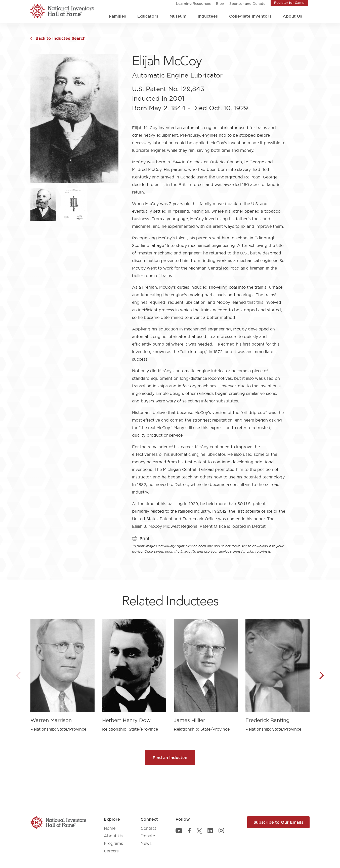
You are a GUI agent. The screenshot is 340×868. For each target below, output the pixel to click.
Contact (148, 828)
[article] (62, 672)
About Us (292, 16)
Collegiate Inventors (250, 16)
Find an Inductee (170, 758)
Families (117, 16)
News (146, 843)
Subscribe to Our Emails (278, 822)
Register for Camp (289, 3)
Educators (148, 16)
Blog (220, 4)
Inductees (208, 16)
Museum (178, 16)
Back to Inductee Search (60, 38)
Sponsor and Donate (247, 4)
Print (141, 538)
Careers (111, 851)
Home (110, 828)
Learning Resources (193, 4)
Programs (113, 843)
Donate (148, 836)
